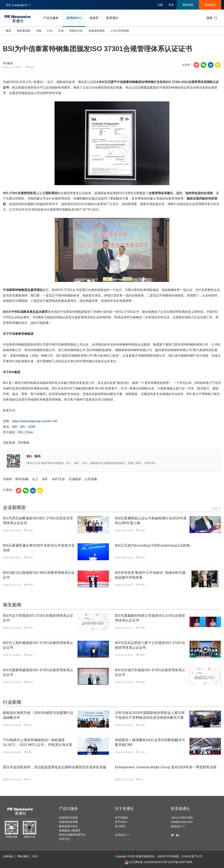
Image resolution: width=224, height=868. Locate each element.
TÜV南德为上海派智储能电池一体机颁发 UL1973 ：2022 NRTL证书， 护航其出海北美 (38, 742)
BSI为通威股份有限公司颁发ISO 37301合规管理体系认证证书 (150, 618)
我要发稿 (188, 5)
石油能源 (75, 479)
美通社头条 (76, 31)
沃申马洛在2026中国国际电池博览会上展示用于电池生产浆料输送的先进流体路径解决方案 (150, 715)
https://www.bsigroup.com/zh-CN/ (35, 421)
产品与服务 (51, 18)
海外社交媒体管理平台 (72, 835)
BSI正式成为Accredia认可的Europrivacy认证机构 (152, 545)
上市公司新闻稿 (120, 31)
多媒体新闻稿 (96, 31)
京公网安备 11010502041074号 (146, 862)
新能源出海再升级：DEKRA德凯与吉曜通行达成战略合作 (38, 715)
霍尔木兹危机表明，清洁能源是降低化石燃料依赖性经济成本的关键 (55, 767)
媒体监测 (210, 5)
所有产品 (64, 839)
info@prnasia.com (182, 822)
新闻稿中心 (74, 18)
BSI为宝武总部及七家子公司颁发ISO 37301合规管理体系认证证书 (150, 645)
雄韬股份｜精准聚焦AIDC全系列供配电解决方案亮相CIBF (150, 742)
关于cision (121, 822)
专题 (39, 31)
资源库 (94, 18)
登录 (171, 5)
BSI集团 (8, 63)
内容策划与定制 (68, 818)
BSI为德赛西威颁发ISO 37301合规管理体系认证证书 (38, 672)
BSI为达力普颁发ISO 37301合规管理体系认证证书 (38, 618)
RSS (35, 856)
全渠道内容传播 (68, 822)
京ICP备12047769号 (180, 862)
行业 (50, 31)
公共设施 (91, 479)
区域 (61, 31)
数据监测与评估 (68, 826)
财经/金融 (22, 479)
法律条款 (8, 856)
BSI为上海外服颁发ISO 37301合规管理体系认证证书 (38, 645)
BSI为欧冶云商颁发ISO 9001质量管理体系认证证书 (39, 575)
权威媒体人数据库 (70, 830)
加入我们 (120, 826)
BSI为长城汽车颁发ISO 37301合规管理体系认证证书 (150, 672)
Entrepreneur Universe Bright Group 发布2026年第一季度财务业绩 (166, 767)
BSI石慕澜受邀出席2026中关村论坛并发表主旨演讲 (39, 548)
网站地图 (23, 856)
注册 (160, 5)
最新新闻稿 (24, 31)
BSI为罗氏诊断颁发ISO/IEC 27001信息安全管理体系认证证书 (38, 521)
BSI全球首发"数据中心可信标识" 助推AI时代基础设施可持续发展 (150, 575)
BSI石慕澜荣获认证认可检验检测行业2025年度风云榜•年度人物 (151, 521)
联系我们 (112, 18)
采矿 (45, 479)
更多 (217, 508)
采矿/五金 (58, 479)
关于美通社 (124, 809)
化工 (35, 479)
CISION (186, 856)
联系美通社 (181, 809)
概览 (8, 31)
